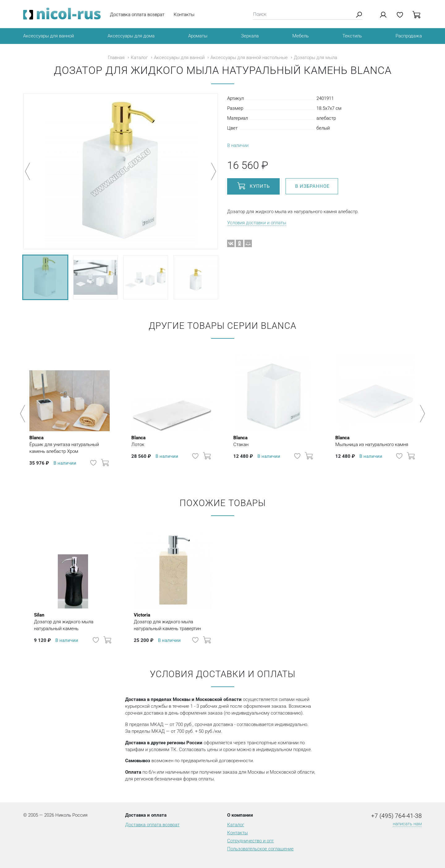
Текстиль (352, 36)
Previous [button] (24, 414)
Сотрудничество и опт (250, 841)
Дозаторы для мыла (316, 58)
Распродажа (409, 36)
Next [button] (421, 414)
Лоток (138, 441)
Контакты (184, 15)
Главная (116, 58)
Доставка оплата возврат (137, 15)
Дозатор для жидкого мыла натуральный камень (73, 621)
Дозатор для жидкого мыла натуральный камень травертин (173, 621)
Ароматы (198, 36)
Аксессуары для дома (131, 36)
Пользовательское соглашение (260, 849)
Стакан (241, 441)
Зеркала (250, 36)
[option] (70, 410)
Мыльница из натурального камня (372, 441)
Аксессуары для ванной (49, 36)
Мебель (301, 36)
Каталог (139, 58)
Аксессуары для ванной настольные (249, 58)
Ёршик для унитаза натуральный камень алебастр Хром (70, 444)
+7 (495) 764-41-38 (396, 816)
